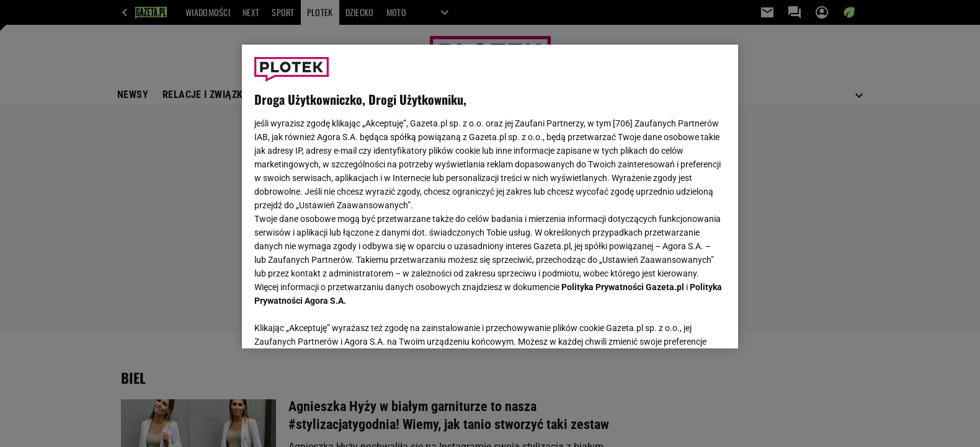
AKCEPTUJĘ (684, 324)
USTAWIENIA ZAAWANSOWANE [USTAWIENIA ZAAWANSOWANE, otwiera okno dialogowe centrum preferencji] (335, 324)
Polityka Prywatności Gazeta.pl (623, 287)
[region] (490, 197)
